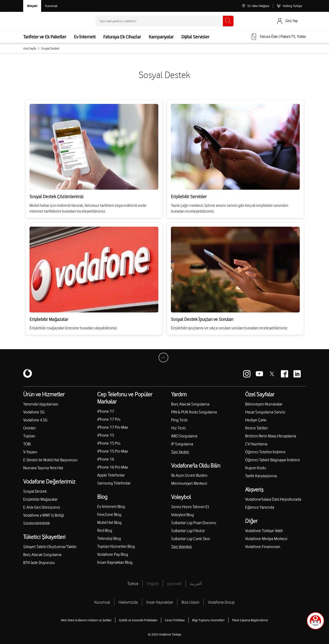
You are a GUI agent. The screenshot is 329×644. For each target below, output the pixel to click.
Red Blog (105, 530)
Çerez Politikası (175, 620)
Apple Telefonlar (111, 475)
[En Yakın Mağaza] (255, 6)
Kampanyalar (161, 37)
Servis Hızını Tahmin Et (190, 507)
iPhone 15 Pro (109, 443)
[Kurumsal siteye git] (51, 6)
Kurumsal (102, 602)
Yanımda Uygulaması (41, 404)
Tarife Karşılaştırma (261, 476)
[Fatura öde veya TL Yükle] (278, 37)
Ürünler (29, 428)
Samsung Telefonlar (114, 483)
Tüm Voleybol (181, 547)
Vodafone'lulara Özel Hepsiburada (273, 499)
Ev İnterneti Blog (111, 507)
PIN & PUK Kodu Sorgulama (194, 412)
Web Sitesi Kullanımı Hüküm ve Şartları (86, 620)
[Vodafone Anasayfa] (38, 21)
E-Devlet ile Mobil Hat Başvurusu (50, 460)
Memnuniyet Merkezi (189, 483)
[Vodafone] (28, 374)
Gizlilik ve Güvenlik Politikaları (138, 620)
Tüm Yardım (180, 452)
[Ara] (228, 21)
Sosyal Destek (35, 491)
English (153, 584)
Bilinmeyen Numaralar (264, 404)
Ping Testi (179, 420)
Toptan (29, 436)
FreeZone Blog (109, 514)
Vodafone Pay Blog (113, 554)
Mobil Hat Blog (109, 522)
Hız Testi (178, 428)
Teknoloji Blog (109, 538)
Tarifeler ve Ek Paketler (45, 37)
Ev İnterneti (85, 37)
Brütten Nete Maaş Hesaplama (271, 436)
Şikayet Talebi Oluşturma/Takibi (50, 547)
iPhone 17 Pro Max (113, 427)
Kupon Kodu (256, 468)
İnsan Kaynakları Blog (115, 562)
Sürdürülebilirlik (37, 523)
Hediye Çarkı (256, 420)
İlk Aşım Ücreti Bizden (189, 475)
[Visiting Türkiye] (289, 6)
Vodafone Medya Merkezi (266, 539)
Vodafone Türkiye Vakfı (264, 531)
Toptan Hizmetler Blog (116, 546)
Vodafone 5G (34, 412)
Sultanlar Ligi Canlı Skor (191, 539)
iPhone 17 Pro (109, 419)
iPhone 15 (106, 435)
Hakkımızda (128, 602)
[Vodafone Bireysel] (32, 6)
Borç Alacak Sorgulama (42, 555)
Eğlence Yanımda (260, 507)
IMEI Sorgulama (184, 436)
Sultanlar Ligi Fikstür (188, 531)
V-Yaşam (30, 452)
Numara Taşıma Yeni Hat (43, 468)
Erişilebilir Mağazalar (40, 499)
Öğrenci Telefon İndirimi (265, 452)
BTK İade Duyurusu (39, 563)
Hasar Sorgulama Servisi (265, 412)
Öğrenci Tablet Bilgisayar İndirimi (272, 460)
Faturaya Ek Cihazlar (122, 37)
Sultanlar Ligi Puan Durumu (194, 523)
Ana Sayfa (30, 48)
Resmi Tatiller (256, 428)
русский (174, 584)
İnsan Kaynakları (160, 602)
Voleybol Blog (183, 515)
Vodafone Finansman (263, 547)
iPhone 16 (106, 459)
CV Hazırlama (256, 444)
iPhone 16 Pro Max (113, 467)
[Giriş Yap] (291, 21)
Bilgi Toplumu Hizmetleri (208, 620)
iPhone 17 (106, 411)
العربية (196, 584)
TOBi (27, 444)
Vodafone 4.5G (35, 420)
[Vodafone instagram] (247, 374)
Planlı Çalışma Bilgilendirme (250, 620)
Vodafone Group (221, 602)
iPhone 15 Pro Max (113, 451)
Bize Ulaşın (190, 602)
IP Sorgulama (182, 444)
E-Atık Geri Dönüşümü (42, 507)
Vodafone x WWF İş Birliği (44, 515)
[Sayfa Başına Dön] (165, 359)
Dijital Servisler (195, 37)
